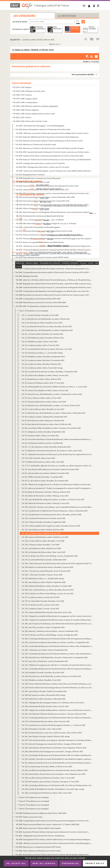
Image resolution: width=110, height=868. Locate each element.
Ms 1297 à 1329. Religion (22, 87)
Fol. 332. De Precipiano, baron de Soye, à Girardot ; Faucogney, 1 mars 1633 (50, 782)
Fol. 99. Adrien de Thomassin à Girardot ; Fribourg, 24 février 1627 (46, 492)
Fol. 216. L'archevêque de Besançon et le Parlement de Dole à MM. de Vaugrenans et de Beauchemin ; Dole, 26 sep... (57, 669)
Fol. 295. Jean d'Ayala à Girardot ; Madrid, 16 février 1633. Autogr (46, 736)
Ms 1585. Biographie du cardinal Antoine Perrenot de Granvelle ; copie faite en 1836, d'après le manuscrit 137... (54, 284)
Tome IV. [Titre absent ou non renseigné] (34, 805)
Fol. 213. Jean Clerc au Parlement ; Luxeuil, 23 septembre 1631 (45, 661)
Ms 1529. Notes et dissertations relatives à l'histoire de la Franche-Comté (43, 129)
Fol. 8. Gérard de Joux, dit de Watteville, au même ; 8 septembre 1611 (47, 330)
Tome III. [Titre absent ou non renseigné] (34, 801)
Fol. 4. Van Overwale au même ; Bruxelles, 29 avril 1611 (42, 323)
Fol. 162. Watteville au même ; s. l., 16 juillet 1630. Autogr (43, 578)
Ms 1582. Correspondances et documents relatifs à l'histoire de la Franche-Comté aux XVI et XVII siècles (53, 272)
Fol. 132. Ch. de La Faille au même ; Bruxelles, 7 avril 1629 (43, 541)
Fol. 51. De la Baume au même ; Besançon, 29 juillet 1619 (43, 420)
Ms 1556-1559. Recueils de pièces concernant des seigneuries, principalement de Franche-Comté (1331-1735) (53, 205)
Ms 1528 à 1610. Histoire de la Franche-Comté (30, 121)
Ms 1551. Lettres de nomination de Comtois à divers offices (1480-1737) (42, 190)
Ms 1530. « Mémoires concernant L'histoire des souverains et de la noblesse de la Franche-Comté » (52, 133)
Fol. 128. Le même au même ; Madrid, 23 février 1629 (41, 533)
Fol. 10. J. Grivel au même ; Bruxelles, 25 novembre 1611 (42, 334)
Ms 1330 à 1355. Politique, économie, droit (29, 91)
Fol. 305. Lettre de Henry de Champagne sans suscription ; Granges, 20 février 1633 (52, 751)
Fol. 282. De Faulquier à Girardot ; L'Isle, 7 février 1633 (41, 729)
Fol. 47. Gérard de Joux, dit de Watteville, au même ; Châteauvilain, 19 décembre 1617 (54, 413)
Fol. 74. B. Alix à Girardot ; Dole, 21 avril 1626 (38, 458)
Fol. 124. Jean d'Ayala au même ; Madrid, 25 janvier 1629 (43, 530)
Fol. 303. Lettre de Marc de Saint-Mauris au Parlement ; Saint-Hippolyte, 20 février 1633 (54, 748)
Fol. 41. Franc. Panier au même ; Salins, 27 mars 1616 (41, 398)
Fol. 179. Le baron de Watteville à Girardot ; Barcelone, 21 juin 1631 (47, 612)
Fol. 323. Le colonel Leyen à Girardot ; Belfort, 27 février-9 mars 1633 (47, 767)
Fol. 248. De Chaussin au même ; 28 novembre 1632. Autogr (44, 695)
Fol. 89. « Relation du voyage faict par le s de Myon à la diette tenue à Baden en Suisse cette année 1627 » (57, 484)
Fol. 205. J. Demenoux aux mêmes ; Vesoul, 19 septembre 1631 (45, 650)
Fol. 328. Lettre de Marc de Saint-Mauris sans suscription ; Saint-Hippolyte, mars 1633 (54, 774)
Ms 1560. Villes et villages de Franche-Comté (33, 208)
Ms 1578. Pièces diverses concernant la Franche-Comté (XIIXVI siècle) (42, 257)
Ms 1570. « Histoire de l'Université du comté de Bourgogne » (38, 227)
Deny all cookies (44, 863)
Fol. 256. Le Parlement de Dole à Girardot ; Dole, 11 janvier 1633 (45, 706)
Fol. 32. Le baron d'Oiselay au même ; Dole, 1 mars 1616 (43, 383)
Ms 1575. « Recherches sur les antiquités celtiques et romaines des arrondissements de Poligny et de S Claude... (54, 246)
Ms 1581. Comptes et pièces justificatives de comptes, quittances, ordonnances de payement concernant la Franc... (53, 269)
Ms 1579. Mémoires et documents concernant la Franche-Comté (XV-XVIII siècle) (47, 261)
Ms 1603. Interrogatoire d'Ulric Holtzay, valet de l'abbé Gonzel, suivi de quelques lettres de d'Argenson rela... (54, 839)
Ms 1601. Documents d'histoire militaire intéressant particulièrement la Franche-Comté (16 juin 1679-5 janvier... (53, 832)
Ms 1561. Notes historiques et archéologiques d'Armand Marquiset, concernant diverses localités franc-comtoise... (53, 212)
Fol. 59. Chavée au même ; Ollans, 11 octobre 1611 (40, 436)
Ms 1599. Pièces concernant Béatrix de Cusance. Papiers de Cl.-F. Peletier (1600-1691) (48, 824)
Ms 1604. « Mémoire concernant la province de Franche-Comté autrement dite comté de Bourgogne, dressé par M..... (54, 843)
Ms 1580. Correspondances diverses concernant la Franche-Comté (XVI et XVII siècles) (49, 265)
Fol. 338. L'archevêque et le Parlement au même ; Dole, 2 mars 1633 (47, 793)
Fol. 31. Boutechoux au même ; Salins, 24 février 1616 (41, 379)
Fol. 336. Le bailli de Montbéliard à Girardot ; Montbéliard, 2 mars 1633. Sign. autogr (53, 789)
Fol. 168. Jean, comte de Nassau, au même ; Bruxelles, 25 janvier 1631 (48, 590)
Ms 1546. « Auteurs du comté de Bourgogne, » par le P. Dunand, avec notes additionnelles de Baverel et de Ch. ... (54, 171)
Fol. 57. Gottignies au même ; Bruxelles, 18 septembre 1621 (43, 432)
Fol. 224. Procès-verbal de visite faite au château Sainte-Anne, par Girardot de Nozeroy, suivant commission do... (57, 684)
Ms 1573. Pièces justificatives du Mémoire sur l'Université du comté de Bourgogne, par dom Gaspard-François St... (54, 238)
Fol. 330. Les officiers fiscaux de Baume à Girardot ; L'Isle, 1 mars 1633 (48, 778)
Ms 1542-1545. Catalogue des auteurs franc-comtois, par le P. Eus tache (43, 167)
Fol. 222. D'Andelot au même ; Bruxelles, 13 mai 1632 (41, 680)
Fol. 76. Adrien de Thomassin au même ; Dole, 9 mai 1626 (43, 462)
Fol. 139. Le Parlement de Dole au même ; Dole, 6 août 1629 (44, 552)
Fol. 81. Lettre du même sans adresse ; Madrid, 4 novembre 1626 (45, 473)
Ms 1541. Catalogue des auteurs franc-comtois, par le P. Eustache (40, 163)
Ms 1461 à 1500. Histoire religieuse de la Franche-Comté (34, 114)
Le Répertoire (67, 16)
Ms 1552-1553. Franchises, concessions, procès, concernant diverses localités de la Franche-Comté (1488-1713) (53, 193)
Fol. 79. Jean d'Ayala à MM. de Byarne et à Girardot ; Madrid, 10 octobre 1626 (50, 469)
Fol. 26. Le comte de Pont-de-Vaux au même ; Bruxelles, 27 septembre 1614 (49, 372)
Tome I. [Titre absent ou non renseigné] (34, 311)
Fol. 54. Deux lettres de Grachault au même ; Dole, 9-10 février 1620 (46, 424)
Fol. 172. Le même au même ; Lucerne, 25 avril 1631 (41, 597)
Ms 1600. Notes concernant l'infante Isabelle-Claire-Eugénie (39, 828)
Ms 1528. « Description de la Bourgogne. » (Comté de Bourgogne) (40, 126)
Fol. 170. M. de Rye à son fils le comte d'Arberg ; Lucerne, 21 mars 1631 (48, 593)
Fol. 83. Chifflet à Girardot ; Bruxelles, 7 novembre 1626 (42, 477)
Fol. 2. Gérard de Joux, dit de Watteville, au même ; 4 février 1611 (46, 319)
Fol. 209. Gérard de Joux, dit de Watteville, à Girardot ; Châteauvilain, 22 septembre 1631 (55, 657)
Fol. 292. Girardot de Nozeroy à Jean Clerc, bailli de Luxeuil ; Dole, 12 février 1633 (52, 733)
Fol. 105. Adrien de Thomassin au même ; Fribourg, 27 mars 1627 (46, 503)
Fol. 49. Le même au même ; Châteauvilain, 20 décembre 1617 (45, 417)
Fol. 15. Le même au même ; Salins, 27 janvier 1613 (40, 345)
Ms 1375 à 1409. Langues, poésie (25, 99)
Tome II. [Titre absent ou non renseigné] (34, 797)
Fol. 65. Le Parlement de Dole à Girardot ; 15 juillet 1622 (42, 443)
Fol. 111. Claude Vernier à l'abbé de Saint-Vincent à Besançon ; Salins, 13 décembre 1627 (55, 511)
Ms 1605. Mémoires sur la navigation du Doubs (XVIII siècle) (39, 847)
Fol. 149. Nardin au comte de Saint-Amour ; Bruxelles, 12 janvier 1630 (47, 567)
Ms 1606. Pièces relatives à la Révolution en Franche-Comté (38, 851)
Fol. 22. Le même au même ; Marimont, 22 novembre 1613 (43, 360)
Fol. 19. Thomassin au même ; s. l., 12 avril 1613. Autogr (42, 353)
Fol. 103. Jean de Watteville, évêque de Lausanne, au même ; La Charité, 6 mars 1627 (53, 499)
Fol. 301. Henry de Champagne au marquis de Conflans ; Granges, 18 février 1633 (52, 744)
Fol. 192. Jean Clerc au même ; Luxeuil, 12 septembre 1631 (43, 627)
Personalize (70, 863)
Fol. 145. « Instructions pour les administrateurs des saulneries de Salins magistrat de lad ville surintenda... (57, 563)
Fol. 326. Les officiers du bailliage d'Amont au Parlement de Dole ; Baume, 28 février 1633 (55, 770)
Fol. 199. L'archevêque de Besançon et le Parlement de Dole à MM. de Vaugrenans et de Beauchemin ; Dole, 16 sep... (57, 639)
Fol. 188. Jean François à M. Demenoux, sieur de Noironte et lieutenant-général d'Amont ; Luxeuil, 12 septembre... (57, 624)
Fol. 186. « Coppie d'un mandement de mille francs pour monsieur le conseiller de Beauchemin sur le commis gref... (57, 620)
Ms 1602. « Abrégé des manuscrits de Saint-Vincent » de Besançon (40, 836)
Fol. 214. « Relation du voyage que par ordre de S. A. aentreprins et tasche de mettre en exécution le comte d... (57, 665)
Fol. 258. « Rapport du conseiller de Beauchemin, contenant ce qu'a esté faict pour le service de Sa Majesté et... (57, 710)
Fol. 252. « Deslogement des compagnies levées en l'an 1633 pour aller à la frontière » (53, 703)
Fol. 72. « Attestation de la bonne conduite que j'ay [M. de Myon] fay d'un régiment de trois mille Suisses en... (57, 454)
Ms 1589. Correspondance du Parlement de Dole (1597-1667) (38, 299)
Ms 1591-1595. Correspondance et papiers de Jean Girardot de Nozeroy (42, 306)
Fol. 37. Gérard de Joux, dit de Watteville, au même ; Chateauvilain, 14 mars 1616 (52, 394)
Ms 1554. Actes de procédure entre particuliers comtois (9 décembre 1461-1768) (45, 197)
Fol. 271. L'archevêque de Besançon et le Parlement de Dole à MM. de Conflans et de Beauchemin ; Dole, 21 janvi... (57, 718)
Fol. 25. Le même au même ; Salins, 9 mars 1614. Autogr (42, 368)
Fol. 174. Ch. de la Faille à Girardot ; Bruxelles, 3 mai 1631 (43, 601)
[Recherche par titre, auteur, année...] (52, 22)
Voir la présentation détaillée (83, 74)
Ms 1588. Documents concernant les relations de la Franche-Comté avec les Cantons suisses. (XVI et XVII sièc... (53, 295)
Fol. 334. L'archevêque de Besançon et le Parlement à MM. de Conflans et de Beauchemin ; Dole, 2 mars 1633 (57, 785)
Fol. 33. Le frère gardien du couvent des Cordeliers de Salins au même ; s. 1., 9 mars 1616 (54, 387)
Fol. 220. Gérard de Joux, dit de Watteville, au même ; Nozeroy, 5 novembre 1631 (51, 676)
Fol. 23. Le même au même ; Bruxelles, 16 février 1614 (41, 364)
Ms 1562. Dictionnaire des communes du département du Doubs (40, 216)
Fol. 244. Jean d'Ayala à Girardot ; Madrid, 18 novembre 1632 (44, 691)
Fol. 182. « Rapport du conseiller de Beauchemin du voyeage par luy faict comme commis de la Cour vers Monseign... (57, 616)
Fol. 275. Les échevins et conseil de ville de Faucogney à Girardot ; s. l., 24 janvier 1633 (53, 725)
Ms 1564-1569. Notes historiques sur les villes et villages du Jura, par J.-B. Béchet (46, 223)
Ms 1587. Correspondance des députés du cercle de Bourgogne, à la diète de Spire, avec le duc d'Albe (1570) (53, 291)
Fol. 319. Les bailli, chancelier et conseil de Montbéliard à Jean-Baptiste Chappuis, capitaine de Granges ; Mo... (57, 759)
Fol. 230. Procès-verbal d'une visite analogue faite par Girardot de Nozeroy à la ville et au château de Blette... (57, 688)
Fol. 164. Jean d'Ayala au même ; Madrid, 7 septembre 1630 (44, 582)
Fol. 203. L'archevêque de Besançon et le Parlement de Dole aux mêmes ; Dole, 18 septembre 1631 (57, 646)
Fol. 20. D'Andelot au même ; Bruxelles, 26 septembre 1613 (43, 357)
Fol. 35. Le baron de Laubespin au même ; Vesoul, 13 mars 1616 (45, 390)
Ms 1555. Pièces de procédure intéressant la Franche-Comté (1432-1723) (43, 201)
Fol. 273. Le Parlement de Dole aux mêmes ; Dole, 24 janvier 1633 (46, 721)
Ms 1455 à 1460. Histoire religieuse (26, 110)
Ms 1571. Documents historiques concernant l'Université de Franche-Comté (44, 231)
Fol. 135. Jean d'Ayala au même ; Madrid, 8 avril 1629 (41, 548)
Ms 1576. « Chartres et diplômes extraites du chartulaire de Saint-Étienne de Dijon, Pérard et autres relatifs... (54, 250)
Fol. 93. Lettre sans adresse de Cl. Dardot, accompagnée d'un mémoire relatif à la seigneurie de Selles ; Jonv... (57, 488)
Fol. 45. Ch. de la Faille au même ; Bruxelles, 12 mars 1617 (43, 409)
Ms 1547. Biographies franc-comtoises (30, 175)
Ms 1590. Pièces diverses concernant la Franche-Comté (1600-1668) (41, 302)
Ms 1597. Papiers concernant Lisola (29, 817)
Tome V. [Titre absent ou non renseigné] (34, 809)
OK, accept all (16, 863)
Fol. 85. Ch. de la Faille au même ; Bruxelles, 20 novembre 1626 (45, 481)
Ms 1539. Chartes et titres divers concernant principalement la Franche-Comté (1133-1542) (50, 156)
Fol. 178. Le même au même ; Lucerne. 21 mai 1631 (40, 609)
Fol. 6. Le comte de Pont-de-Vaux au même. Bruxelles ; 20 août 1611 (47, 326)
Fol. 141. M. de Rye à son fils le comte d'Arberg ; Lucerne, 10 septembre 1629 (50, 556)
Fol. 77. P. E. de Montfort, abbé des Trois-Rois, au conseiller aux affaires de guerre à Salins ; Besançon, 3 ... (57, 466)
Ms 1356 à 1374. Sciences (23, 95)
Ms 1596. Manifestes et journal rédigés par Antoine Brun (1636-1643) (41, 813)
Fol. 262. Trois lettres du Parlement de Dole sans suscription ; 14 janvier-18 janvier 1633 (54, 714)
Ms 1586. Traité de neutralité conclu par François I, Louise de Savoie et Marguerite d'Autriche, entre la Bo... (54, 287)
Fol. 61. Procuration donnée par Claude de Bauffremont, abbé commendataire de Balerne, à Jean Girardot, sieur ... (57, 439)
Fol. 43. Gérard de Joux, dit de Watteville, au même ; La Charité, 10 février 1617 (51, 405)
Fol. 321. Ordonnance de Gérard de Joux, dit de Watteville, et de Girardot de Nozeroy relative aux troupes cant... (57, 763)
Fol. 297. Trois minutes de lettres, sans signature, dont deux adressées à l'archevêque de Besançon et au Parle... (57, 740)
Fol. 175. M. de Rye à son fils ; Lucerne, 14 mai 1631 (40, 605)
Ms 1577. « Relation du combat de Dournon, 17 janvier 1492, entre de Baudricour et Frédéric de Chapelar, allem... (54, 254)
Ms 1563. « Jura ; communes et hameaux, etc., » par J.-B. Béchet (40, 220)
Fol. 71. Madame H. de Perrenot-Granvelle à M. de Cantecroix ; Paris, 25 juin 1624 (52, 451)
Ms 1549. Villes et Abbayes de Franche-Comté (33, 182)
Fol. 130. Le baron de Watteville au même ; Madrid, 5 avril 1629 (45, 537)
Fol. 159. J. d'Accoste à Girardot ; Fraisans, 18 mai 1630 (42, 575)
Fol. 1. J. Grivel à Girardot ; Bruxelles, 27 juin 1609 (40, 315)
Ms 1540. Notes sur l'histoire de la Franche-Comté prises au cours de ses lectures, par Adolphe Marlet (53, 159)
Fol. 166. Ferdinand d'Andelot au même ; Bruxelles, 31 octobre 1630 (47, 586)
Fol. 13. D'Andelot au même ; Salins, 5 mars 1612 (40, 341)
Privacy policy (95, 863)
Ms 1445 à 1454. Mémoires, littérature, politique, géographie (36, 106)
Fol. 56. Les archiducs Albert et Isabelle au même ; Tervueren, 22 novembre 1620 (51, 428)
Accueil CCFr (15, 40)
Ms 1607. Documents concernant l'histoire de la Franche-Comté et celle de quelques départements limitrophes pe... (53, 854)
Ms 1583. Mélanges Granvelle (27, 276)
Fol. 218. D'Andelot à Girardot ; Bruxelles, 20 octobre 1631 (43, 672)
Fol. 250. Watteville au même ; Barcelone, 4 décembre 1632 (44, 699)
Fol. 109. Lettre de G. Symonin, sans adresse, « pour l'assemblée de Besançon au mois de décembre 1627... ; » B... (57, 507)
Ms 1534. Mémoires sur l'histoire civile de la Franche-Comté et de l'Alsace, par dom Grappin (50, 148)
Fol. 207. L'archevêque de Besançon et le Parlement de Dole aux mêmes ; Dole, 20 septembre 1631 (57, 654)
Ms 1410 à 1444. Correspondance (26, 102)
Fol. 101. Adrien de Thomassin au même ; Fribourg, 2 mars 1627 (45, 496)
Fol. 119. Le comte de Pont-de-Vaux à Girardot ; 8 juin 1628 (43, 518)
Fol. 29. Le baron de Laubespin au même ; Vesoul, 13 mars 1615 (45, 375)
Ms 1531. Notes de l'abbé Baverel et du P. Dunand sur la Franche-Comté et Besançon (47, 137)
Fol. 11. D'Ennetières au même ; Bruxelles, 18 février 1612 (43, 338)
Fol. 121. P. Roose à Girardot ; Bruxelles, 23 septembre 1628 (44, 522)
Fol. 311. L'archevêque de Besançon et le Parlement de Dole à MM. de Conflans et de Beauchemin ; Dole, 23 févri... (57, 755)
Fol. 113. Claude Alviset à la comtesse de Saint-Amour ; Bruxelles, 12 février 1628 (51, 515)
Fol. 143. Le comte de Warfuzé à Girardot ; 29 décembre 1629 (44, 560)
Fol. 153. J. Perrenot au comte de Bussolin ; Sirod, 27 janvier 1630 (46, 571)
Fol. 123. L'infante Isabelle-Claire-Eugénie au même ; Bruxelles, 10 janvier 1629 (51, 526)
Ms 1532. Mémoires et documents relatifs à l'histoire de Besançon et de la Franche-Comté (49, 141)
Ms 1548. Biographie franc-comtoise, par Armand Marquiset (38, 178)
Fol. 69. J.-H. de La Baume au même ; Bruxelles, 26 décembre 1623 (46, 447)
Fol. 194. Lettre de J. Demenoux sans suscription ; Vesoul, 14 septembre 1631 (50, 631)
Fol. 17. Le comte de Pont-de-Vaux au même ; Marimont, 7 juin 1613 (47, 349)
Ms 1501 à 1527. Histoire (22, 117)
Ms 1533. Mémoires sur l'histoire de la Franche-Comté (36, 144)
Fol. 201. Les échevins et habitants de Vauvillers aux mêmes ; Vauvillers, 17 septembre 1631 (55, 642)
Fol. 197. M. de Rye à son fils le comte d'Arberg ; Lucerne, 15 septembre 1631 (50, 635)
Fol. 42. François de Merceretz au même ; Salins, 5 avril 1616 (44, 402)
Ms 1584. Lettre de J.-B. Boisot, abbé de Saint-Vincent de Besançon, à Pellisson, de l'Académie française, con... (54, 280)
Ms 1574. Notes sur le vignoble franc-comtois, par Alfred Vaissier (40, 242)
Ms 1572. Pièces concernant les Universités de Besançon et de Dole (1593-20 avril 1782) (48, 235)
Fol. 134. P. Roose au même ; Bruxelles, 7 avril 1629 (41, 545)
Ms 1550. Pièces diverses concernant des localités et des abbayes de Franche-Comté (47, 186)
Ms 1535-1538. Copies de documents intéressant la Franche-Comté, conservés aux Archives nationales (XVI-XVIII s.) (53, 152)
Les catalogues (24, 16)
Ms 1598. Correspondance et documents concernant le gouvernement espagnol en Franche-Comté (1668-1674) (53, 821)
